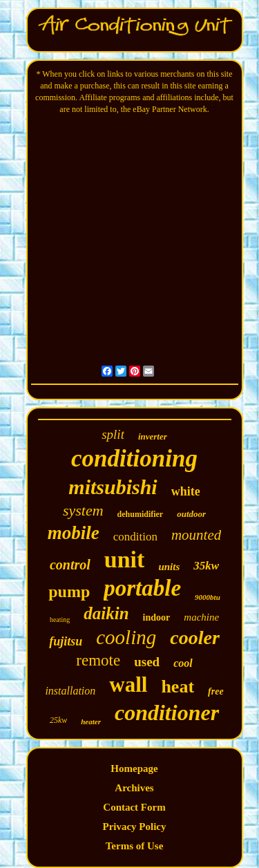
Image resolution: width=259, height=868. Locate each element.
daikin (106, 613)
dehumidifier (141, 514)
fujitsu (66, 641)
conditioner (167, 713)
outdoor (191, 514)
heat (178, 687)
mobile (74, 533)
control (70, 565)
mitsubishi (113, 487)
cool (183, 663)
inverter (153, 436)
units (169, 567)
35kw (206, 566)
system (83, 510)
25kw (58, 720)
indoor (157, 617)
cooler (195, 638)
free (216, 691)
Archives (134, 788)
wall (128, 685)
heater (91, 721)
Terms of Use (135, 846)
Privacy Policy (134, 827)
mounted (196, 535)
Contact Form (134, 807)
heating (60, 620)
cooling (126, 637)
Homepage (134, 768)
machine (201, 617)
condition (135, 537)
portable (142, 588)
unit (125, 559)
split (113, 434)
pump (69, 592)
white (186, 491)
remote (98, 660)
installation (70, 691)
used (147, 662)
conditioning (134, 459)
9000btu (208, 597)
